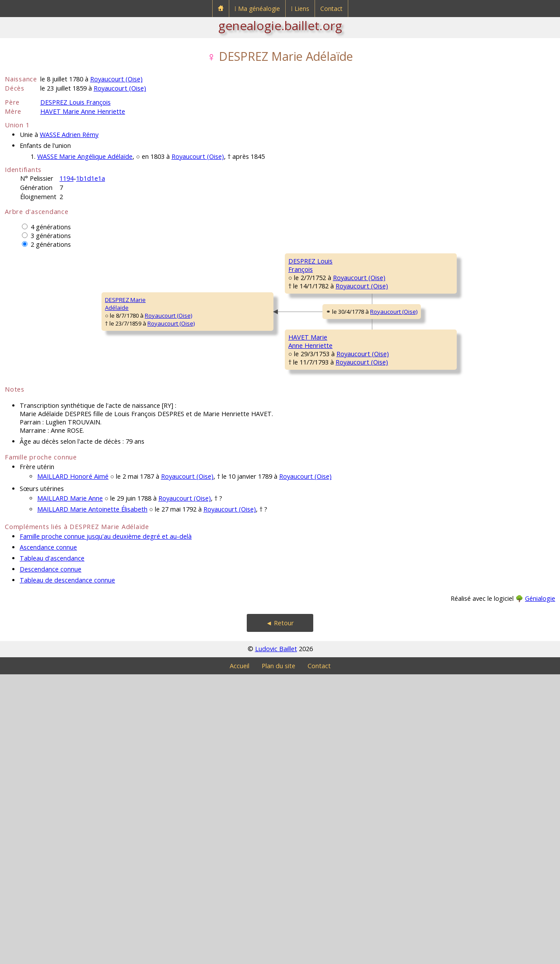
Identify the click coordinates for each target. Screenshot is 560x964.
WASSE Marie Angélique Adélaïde (85, 156)
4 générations (51, 227)
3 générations (51, 236)
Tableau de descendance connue (67, 870)
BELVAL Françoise (450, 313)
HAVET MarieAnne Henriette (170, 554)
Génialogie (540, 888)
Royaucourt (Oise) (116, 79)
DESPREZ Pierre (309, 287)
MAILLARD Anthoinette (457, 628)
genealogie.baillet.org (280, 25)
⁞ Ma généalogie (257, 9)
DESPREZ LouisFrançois (169, 344)
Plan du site (278, 955)
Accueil (240, 955)
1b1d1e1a (91, 178)
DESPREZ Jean (446, 261)
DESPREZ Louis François (75, 102)
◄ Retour (280, 913)
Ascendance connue (48, 837)
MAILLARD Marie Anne (70, 788)
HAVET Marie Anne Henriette (83, 111)
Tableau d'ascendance (52, 848)
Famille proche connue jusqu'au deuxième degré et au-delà (106, 826)
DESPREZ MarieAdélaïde (31, 449)
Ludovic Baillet (276, 938)
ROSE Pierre (443, 366)
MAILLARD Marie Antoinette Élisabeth (92, 799)
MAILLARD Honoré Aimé (73, 766)
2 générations (51, 244)
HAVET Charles (447, 471)
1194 (66, 178)
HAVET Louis (304, 497)
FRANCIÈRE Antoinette (317, 602)
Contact (331, 9)
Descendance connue (51, 859)
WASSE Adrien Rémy (69, 135)
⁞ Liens (300, 9)
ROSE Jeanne (306, 392)
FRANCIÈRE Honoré (452, 576)
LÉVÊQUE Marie (448, 523)
